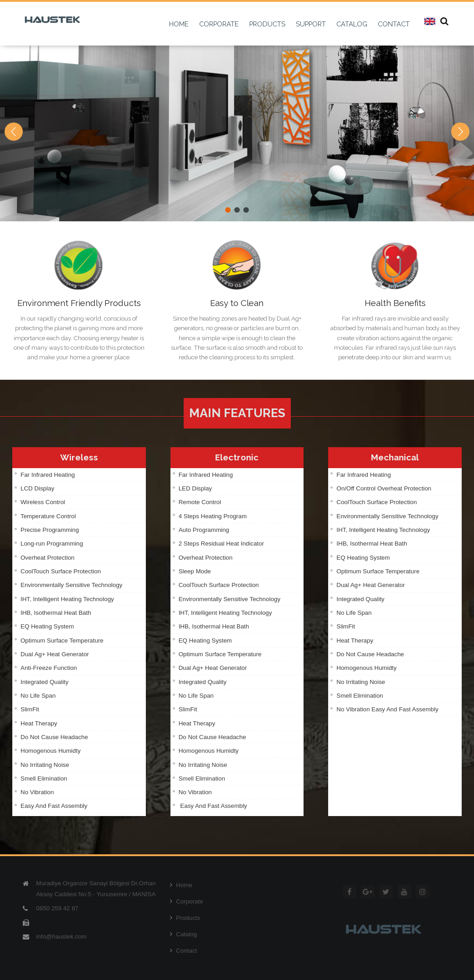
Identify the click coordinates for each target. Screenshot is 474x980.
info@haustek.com (61, 937)
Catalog (183, 934)
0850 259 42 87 (57, 908)
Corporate (186, 901)
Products (185, 918)
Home (181, 885)
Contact (183, 951)
